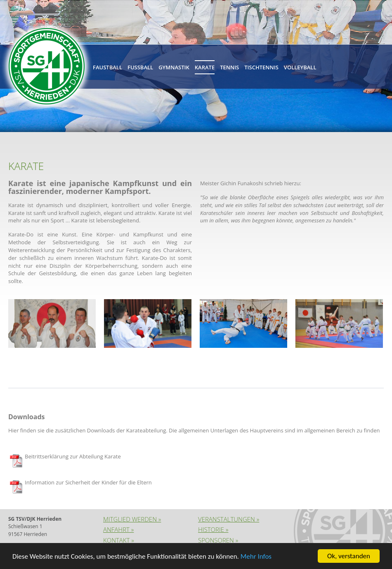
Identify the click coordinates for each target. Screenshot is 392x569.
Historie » (213, 529)
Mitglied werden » (132, 519)
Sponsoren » (218, 540)
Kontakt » (119, 540)
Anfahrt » (118, 529)
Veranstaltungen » (229, 519)
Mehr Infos (256, 556)
